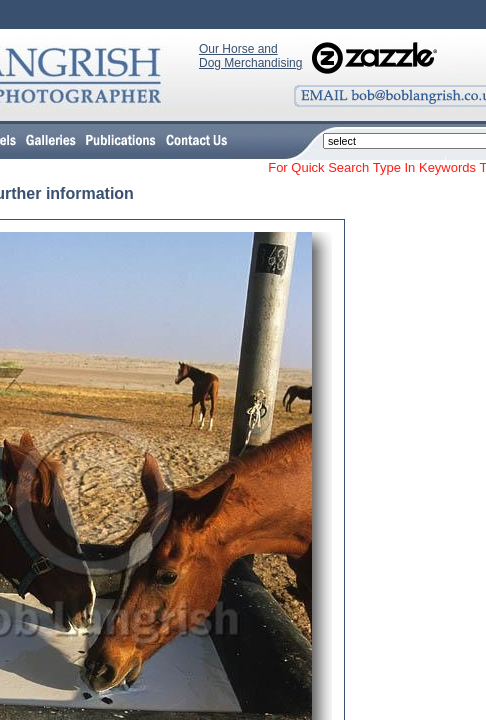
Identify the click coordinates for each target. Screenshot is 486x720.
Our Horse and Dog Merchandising (250, 56)
